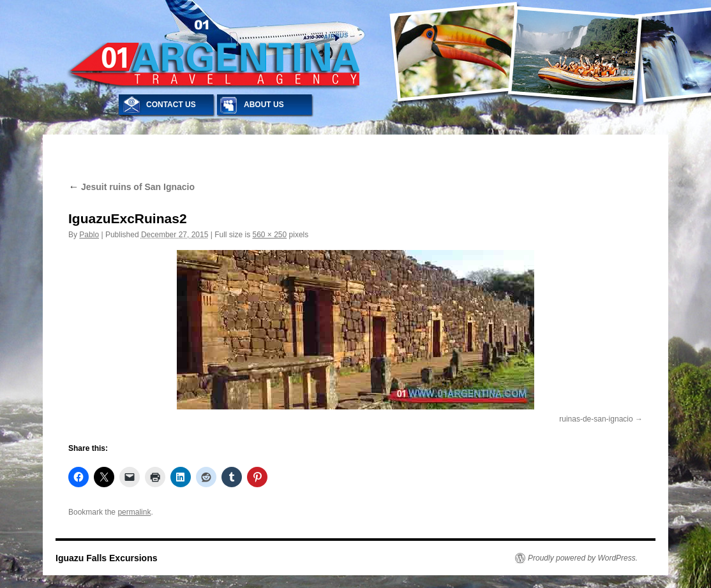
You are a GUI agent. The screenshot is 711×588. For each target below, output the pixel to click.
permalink (134, 512)
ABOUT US (264, 105)
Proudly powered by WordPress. (583, 558)
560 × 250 (270, 235)
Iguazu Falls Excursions (107, 558)
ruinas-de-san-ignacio (596, 419)
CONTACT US (171, 105)
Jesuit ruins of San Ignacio (131, 187)
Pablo (89, 235)
